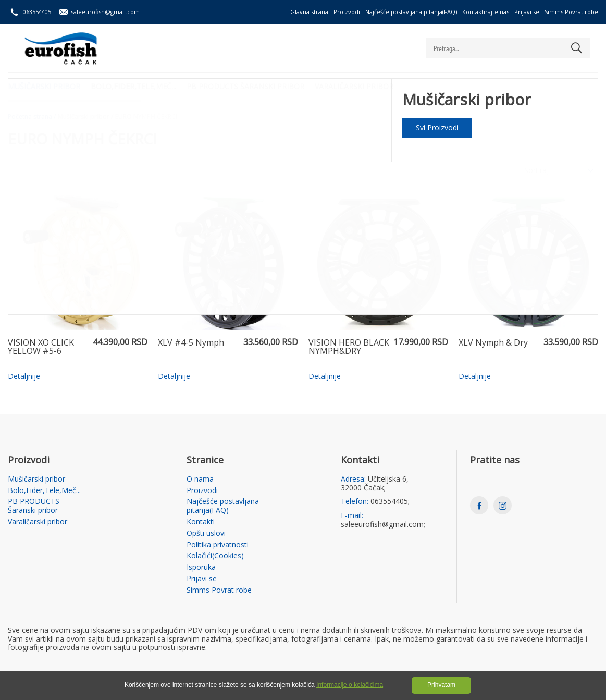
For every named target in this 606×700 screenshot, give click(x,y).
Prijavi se (527, 12)
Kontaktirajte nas (486, 12)
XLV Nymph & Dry (493, 343)
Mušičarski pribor (44, 86)
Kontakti (201, 522)
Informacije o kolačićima (350, 685)
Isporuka (201, 567)
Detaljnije (32, 377)
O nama (200, 479)
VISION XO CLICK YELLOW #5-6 (41, 347)
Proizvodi (347, 12)
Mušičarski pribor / (85, 117)
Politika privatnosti (218, 545)
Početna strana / (32, 117)
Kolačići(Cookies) (215, 556)
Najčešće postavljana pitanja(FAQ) (411, 12)
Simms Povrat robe (571, 12)
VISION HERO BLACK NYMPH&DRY (349, 347)
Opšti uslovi (206, 533)
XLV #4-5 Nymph (191, 343)
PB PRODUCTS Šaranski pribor (245, 86)
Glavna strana (309, 12)
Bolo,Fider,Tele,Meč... (133, 86)
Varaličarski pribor (354, 86)
